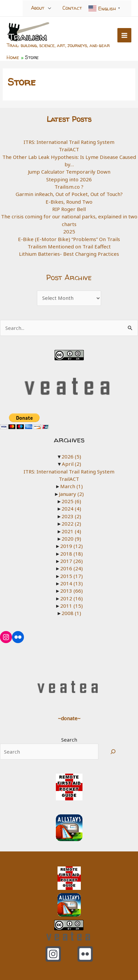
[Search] (113, 752)
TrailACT (69, 149)
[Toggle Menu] (50, 8)
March (71, 486)
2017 (71, 561)
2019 (71, 546)
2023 (71, 516)
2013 (71, 591)
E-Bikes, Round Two (69, 202)
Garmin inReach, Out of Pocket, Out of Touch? (69, 194)
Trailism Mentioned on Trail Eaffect (69, 246)
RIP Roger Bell (69, 209)
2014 (71, 583)
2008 (71, 613)
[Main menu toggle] (125, 35)
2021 (71, 531)
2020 (71, 539)
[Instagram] (53, 954)
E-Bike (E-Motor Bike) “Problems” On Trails (69, 239)
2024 (71, 509)
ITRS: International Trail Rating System (69, 142)
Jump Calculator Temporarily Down (69, 172)
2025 (69, 231)
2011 (71, 606)
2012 (71, 598)
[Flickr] (85, 954)
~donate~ (69, 718)
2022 (71, 524)
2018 (71, 554)
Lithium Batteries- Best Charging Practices (69, 254)
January (71, 494)
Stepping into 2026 (69, 179)
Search (69, 740)
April (71, 464)
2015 (71, 576)
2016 (71, 568)
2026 (71, 456)
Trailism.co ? (69, 187)
